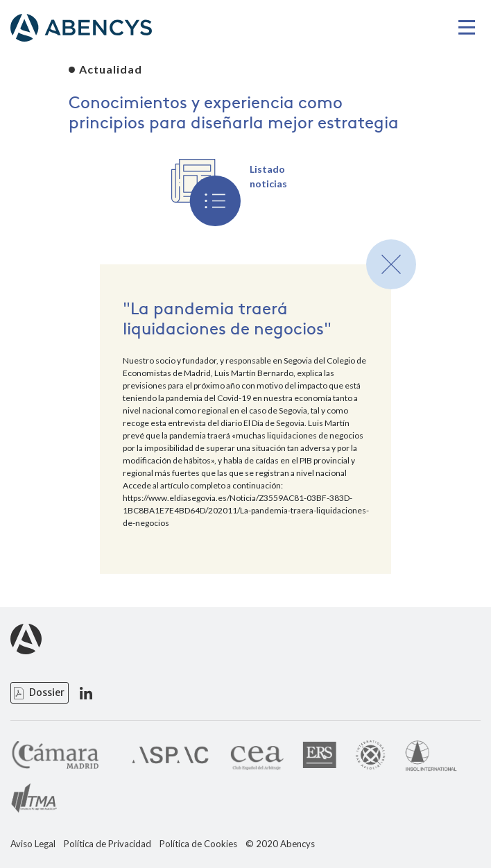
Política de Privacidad (107, 844)
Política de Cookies (198, 844)
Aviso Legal (33, 844)
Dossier (47, 692)
